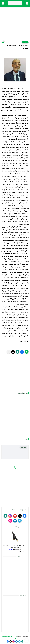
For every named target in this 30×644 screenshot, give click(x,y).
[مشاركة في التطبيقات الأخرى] (9, 352)
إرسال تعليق (23, 447)
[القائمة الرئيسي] (27, 3)
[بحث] (3, 3)
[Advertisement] (15, 25)
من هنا (10, 549)
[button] (22, 352)
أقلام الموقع (25, 42)
